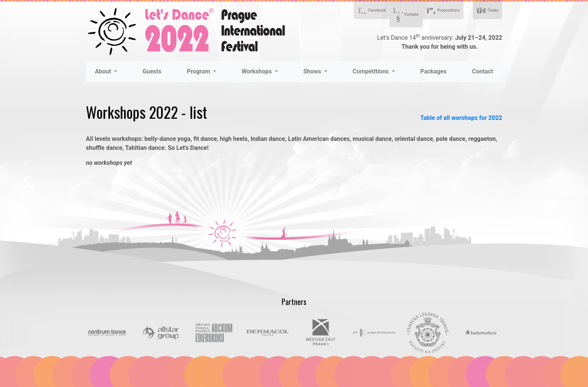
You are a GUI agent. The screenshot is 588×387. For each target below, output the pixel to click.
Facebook (372, 11)
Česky (487, 11)
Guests (152, 71)
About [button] (104, 71)
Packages (433, 71)
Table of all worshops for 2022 (461, 118)
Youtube (406, 15)
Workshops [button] (257, 71)
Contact (483, 71)
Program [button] (199, 71)
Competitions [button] (371, 71)
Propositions (443, 11)
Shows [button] (313, 71)
